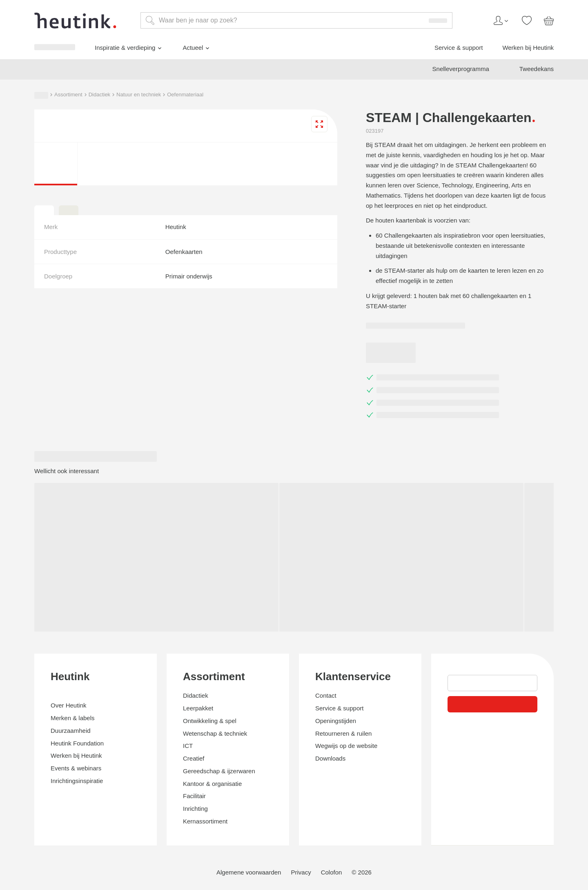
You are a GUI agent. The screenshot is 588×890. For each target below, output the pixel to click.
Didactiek (72, 731)
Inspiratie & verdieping (55, 666)
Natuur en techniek (120, 731)
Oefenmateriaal (170, 731)
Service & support (43, 691)
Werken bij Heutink (45, 698)
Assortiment (34, 731)
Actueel (35, 677)
